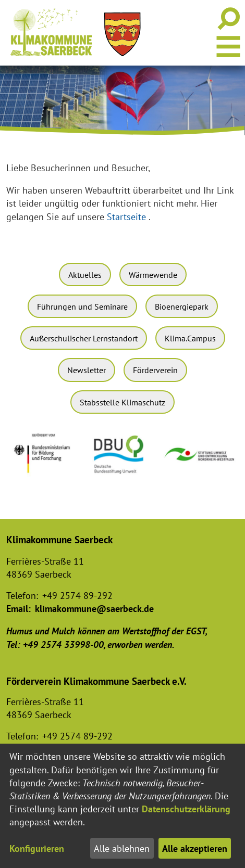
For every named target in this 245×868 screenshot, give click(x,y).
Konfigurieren (37, 848)
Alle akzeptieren (195, 848)
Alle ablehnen (122, 848)
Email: (19, 609)
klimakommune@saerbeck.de (94, 609)
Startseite (126, 217)
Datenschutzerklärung (186, 809)
